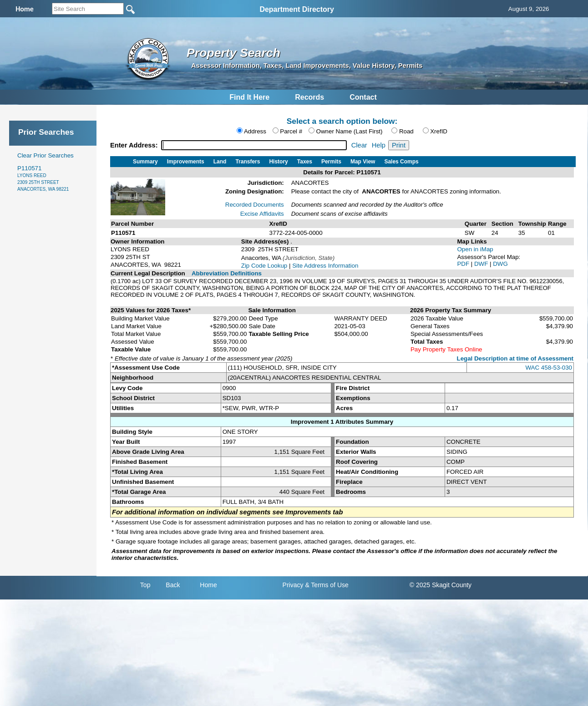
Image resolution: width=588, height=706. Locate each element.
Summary (145, 162)
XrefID (439, 131)
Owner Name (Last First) (350, 131)
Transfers (248, 162)
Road (406, 131)
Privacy (293, 585)
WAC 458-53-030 (549, 368)
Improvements (186, 162)
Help (379, 145)
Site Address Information (325, 266)
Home (208, 585)
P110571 (43, 178)
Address (255, 131)
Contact (363, 97)
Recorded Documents (255, 205)
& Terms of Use (327, 585)
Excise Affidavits (262, 214)
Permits (331, 162)
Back (173, 585)
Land (220, 162)
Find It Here (249, 97)
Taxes (305, 162)
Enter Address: (135, 145)
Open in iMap (475, 249)
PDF (464, 264)
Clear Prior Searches (46, 155)
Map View (363, 162)
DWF (482, 264)
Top (145, 585)
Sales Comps (401, 162)
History (278, 162)
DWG (500, 264)
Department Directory (297, 9)
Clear (359, 145)
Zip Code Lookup (264, 266)
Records (309, 97)
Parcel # (291, 131)
